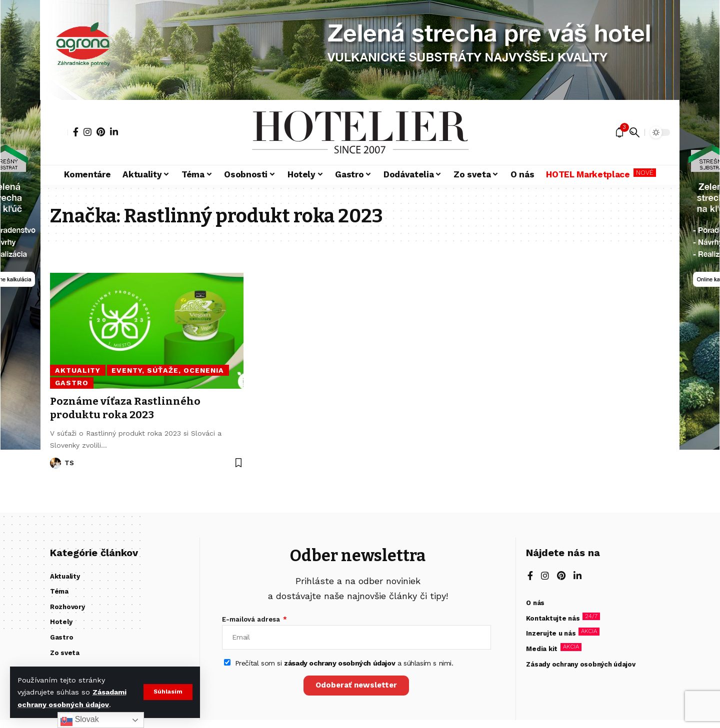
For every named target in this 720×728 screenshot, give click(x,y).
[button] (168, 692)
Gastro (71, 383)
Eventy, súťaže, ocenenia (166, 370)
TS (69, 463)
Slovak (79, 720)
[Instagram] (87, 132)
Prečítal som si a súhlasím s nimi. (344, 664)
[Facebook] (76, 132)
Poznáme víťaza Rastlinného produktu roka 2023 (126, 408)
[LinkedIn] (114, 132)
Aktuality (77, 370)
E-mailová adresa (252, 619)
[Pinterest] (101, 132)
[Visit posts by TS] (55, 463)
